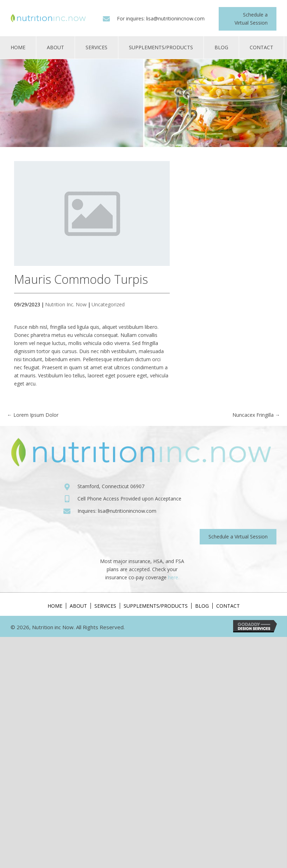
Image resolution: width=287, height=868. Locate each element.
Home (55, 606)
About (78, 606)
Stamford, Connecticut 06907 (111, 486)
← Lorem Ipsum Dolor (33, 415)
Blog (202, 606)
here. (174, 577)
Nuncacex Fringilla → (256, 415)
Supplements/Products (156, 606)
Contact (228, 606)
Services (105, 606)
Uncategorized (108, 304)
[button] (248, 19)
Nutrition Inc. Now (66, 304)
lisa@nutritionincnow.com (175, 18)
